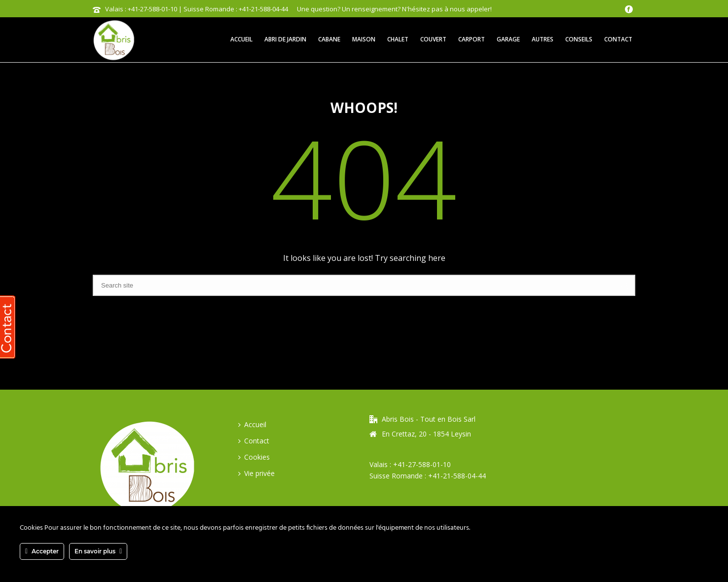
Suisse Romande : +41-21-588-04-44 (428, 476)
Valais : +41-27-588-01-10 (410, 464)
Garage (508, 39)
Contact (618, 39)
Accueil (241, 39)
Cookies (254, 457)
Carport (472, 39)
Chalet (398, 39)
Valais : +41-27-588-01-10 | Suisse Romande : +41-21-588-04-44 (197, 9)
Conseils (579, 39)
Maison (364, 39)
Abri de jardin (285, 39)
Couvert (433, 39)
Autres (543, 39)
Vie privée (256, 473)
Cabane (329, 39)
